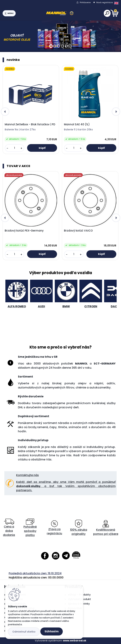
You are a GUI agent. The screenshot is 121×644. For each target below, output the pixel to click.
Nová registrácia (105, 2)
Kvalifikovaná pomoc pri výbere (106, 528)
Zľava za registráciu (54, 528)
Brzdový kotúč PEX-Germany (24, 231)
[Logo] (60, 13)
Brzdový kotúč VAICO (78, 231)
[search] (107, 13)
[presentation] (5, 112)
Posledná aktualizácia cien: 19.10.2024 (35, 573)
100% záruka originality (79, 528)
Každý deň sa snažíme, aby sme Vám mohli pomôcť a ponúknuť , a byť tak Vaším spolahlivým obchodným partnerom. (66, 486)
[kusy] (15, 148)
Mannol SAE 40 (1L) (77, 124)
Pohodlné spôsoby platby (30, 528)
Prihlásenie (85, 2)
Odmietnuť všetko (24, 632)
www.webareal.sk (75, 641)
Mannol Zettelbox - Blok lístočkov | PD (30, 124)
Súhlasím (52, 631)
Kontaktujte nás (27, 475)
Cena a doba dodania (9, 528)
